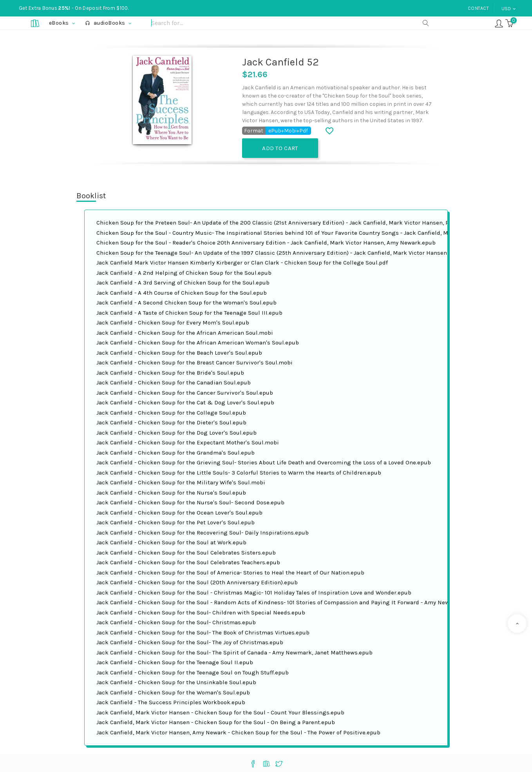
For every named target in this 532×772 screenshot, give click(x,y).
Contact (478, 8)
